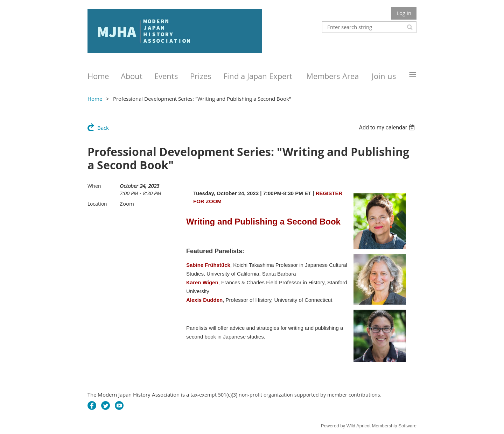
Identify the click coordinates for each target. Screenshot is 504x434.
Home (95, 99)
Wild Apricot (359, 426)
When (94, 186)
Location (97, 204)
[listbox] (388, 127)
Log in (404, 13)
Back (103, 128)
